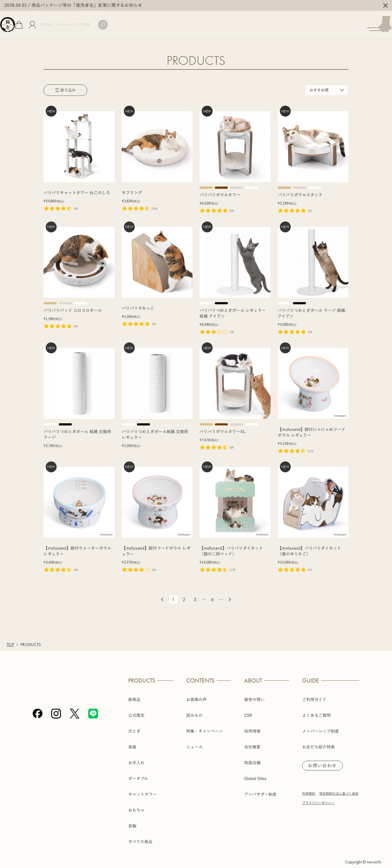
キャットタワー (143, 788)
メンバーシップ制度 (321, 725)
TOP (10, 639)
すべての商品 (140, 835)
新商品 (134, 693)
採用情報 (252, 725)
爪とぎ (134, 725)
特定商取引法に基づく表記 (339, 788)
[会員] (50, 22)
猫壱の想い (254, 693)
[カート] (37, 22)
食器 (132, 741)
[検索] (127, 22)
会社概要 (252, 741)
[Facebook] (38, 753)
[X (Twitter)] (75, 753)
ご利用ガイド (314, 693)
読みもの (194, 709)
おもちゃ (136, 804)
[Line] (93, 753)
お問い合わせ (325, 760)
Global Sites (255, 772)
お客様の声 (196, 693)
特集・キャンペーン (205, 725)
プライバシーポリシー (318, 797)
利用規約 (309, 788)
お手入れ (136, 756)
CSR (248, 709)
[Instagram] (56, 753)
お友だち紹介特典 (318, 741)
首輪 (132, 820)
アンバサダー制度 (260, 788)
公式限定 (136, 709)
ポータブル (138, 772)
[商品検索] (96, 22)
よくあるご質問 (316, 709)
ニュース (194, 741)
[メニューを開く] (376, 22)
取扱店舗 (252, 756)
